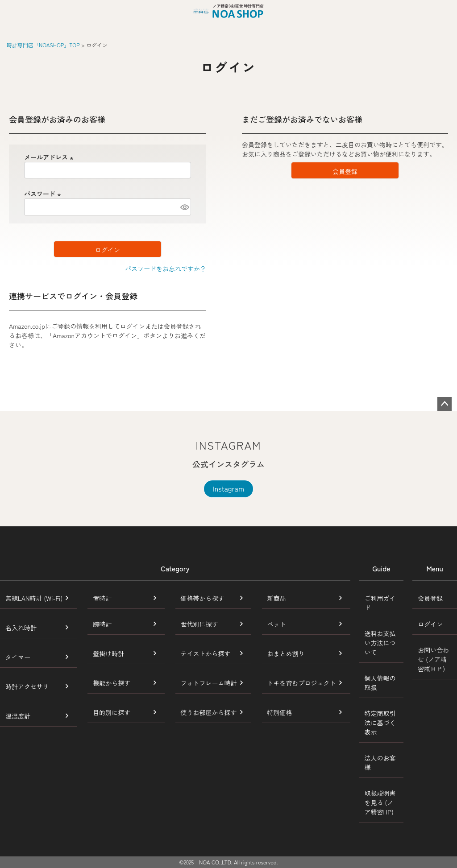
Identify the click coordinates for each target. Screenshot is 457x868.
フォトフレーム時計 (209, 683)
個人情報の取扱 (380, 683)
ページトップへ (445, 404)
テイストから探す (206, 653)
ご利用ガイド (380, 603)
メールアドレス (50, 157)
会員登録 (430, 598)
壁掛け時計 (108, 653)
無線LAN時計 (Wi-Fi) (34, 598)
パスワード (44, 194)
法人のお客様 (380, 763)
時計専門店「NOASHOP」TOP (43, 45)
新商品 (277, 598)
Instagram (228, 488)
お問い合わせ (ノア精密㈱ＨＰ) (433, 659)
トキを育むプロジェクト (302, 683)
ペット (277, 624)
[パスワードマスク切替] (184, 207)
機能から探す (112, 683)
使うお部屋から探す (209, 712)
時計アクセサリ (27, 686)
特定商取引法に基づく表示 (380, 723)
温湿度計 (18, 716)
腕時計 (102, 624)
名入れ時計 (21, 628)
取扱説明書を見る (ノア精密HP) (380, 802)
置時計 (102, 598)
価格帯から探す (203, 598)
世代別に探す (199, 624)
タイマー (18, 657)
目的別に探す (112, 712)
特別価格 (280, 712)
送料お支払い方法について (380, 643)
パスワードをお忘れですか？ (166, 269)
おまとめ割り (286, 653)
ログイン (430, 624)
